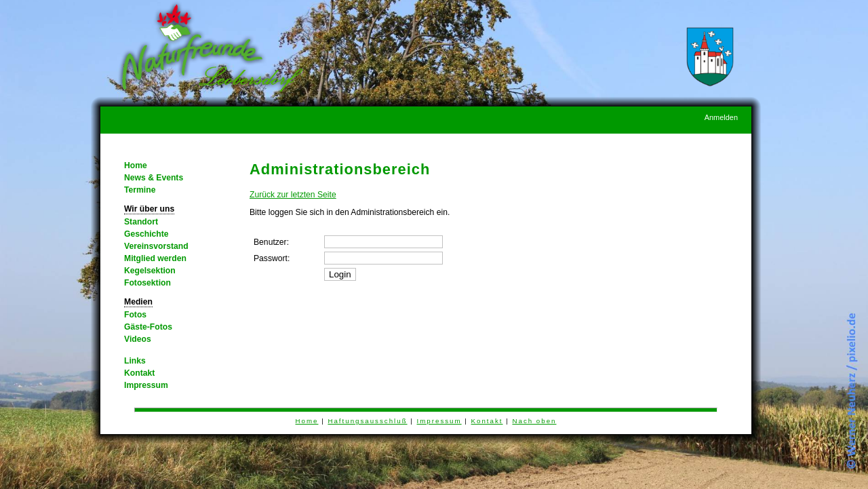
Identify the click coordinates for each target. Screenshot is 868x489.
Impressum (146, 385)
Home (136, 165)
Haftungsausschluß (367, 421)
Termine (140, 190)
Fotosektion (147, 283)
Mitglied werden (155, 258)
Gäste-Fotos (148, 327)
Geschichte (146, 234)
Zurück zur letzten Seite (293, 195)
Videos (138, 339)
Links (135, 361)
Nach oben (534, 421)
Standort (141, 222)
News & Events (154, 178)
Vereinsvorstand (156, 246)
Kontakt (139, 373)
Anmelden (721, 117)
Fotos (135, 315)
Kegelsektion (150, 271)
